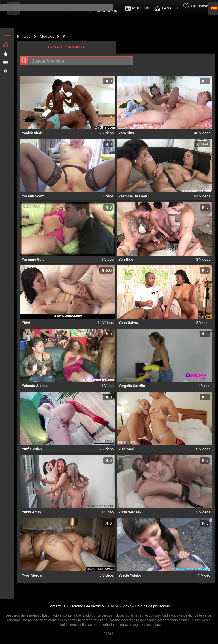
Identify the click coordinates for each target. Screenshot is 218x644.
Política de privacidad (153, 606)
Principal (24, 36)
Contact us (57, 606)
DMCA (113, 606)
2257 (127, 606)
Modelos (47, 36)
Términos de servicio (87, 606)
